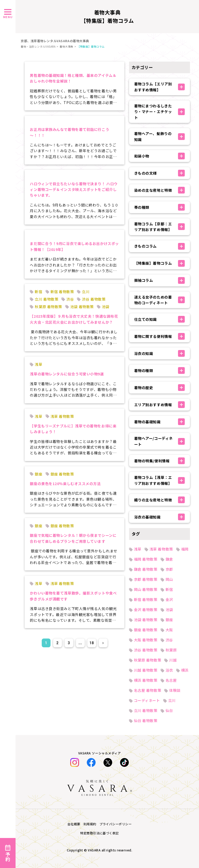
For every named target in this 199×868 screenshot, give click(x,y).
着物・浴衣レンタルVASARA (38, 46)
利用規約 (90, 824)
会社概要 (74, 824)
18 (92, 643)
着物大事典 (66, 46)
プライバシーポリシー (116, 824)
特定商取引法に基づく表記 (99, 833)
